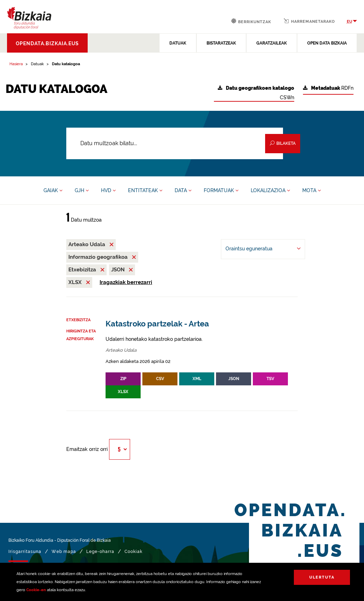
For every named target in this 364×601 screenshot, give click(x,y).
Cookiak (133, 552)
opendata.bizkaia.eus (47, 43)
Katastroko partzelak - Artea (157, 324)
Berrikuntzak (251, 21)
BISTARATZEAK (221, 43)
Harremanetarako (309, 21)
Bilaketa (283, 143)
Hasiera (16, 64)
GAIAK (53, 190)
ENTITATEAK (145, 190)
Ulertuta (322, 577)
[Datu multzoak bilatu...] (175, 143)
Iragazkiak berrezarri (126, 282)
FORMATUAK (221, 190)
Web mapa (64, 552)
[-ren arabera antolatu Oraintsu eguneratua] (263, 249)
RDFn (328, 88)
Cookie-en (36, 590)
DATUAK (178, 43)
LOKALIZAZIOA (270, 190)
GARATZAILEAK (272, 43)
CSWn (256, 93)
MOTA (312, 190)
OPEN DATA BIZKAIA (327, 43)
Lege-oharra (100, 552)
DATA (183, 190)
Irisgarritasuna (25, 552)
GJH (82, 190)
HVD (108, 190)
